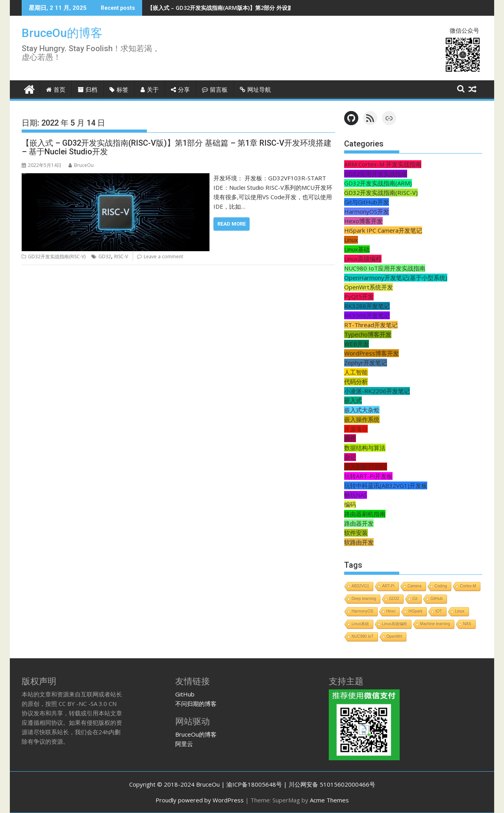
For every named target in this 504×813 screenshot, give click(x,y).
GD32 (105, 256)
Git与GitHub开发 (367, 202)
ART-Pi (388, 586)
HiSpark (415, 611)
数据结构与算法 (365, 448)
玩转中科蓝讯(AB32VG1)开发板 (386, 485)
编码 (350, 504)
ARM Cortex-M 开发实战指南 (383, 164)
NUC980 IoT (363, 636)
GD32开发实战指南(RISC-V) (57, 256)
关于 (150, 90)
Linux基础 (357, 249)
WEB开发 (357, 344)
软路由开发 (359, 542)
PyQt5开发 (359, 296)
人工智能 (356, 372)
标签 (119, 90)
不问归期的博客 (196, 704)
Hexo (391, 611)
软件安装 (356, 533)
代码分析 (356, 381)
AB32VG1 (360, 586)
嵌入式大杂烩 (362, 410)
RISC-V (121, 256)
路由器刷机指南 (365, 514)
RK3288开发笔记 (367, 306)
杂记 (350, 457)
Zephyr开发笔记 (366, 363)
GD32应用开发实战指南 (376, 174)
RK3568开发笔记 (367, 315)
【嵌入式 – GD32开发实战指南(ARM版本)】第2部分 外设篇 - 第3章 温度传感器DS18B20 (256, 8)
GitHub (436, 599)
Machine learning (435, 624)
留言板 (215, 90)
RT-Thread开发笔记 (371, 325)
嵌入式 (353, 400)
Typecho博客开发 (368, 334)
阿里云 (184, 744)
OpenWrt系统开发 (369, 287)
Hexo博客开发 (363, 221)
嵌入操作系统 (362, 419)
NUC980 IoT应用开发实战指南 (385, 268)
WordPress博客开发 (372, 353)
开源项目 (356, 429)
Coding (441, 586)
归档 (87, 90)
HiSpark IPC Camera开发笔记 (383, 230)
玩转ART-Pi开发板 (368, 476)
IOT (439, 611)
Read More (232, 224)
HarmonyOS (362, 611)
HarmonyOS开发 (367, 211)
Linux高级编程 (363, 259)
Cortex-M (468, 586)
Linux (351, 240)
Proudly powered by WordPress (200, 800)
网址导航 (255, 90)
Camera (415, 586)
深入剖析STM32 (366, 467)
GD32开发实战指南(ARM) (378, 183)
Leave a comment (163, 256)
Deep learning (364, 599)
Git (415, 599)
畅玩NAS (356, 495)
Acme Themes (329, 800)
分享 (180, 90)
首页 (56, 90)
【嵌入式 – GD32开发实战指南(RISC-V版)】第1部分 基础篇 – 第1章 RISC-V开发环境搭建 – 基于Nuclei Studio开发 (177, 147)
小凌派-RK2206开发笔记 (377, 391)
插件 (350, 438)
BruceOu (81, 165)
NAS (467, 624)
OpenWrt (395, 636)
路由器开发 (359, 523)
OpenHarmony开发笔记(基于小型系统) (396, 278)
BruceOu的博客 (62, 33)
